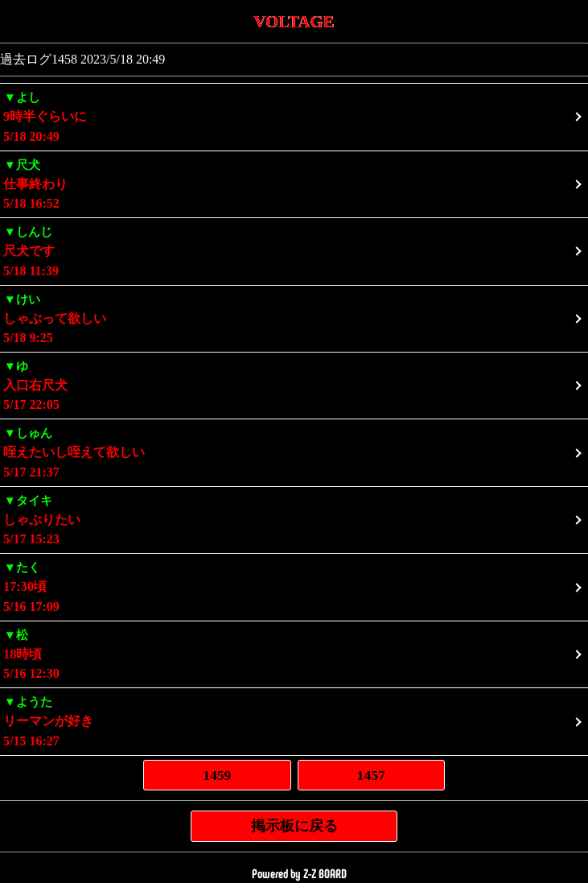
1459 (217, 775)
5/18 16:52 (294, 183)
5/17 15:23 (294, 519)
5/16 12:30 (294, 653)
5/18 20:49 (294, 116)
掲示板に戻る (294, 826)
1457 (371, 775)
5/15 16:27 (294, 720)
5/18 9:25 (294, 318)
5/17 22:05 (294, 384)
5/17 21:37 (294, 451)
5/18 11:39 (294, 250)
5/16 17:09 (294, 586)
